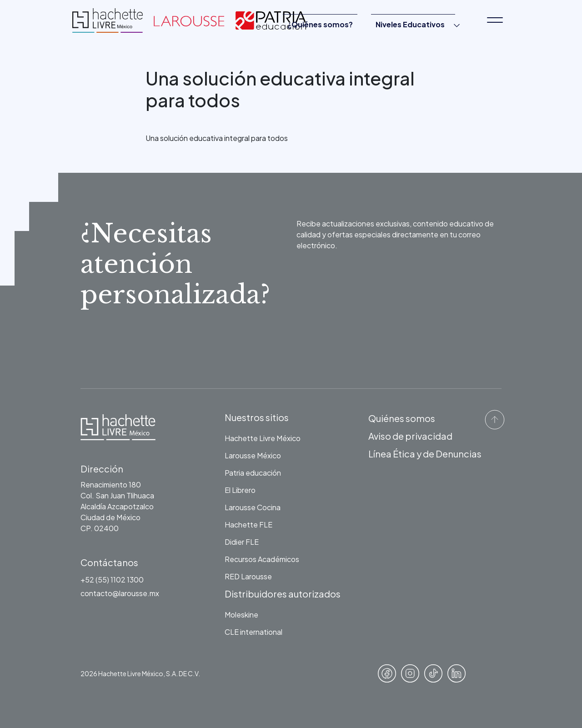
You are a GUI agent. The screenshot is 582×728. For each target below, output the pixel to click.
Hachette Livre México (263, 438)
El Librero (240, 490)
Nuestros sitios (257, 417)
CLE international (253, 632)
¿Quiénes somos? (320, 24)
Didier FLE (242, 542)
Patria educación (253, 473)
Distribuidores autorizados (283, 594)
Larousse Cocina (253, 507)
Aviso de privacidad (410, 436)
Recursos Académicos (262, 559)
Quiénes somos (402, 418)
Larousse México (253, 455)
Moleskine (241, 615)
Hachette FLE (248, 525)
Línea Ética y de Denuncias (425, 454)
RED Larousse (248, 576)
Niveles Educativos (410, 24)
